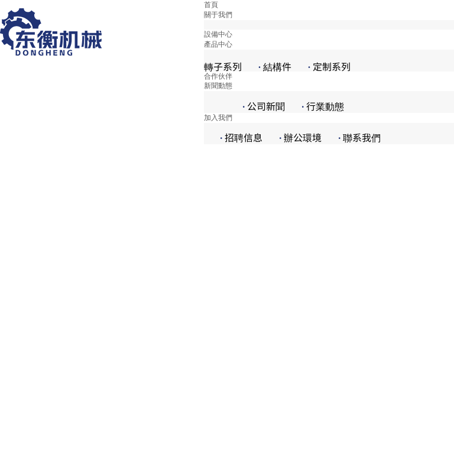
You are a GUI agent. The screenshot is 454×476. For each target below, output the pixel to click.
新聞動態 (218, 86)
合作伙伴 (218, 76)
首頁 (211, 5)
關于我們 (218, 15)
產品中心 (218, 44)
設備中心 (218, 34)
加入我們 (218, 118)
